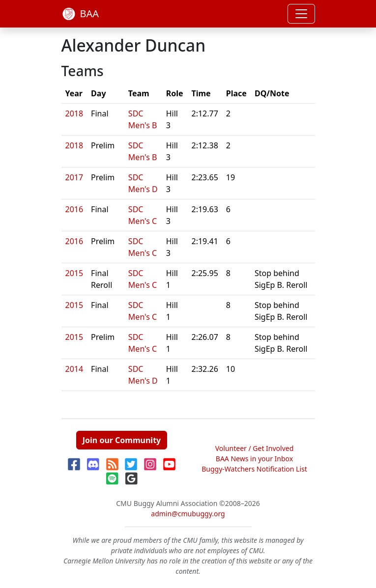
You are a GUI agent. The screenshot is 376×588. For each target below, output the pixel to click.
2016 (74, 209)
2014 (74, 369)
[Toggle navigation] (301, 14)
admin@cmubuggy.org (188, 514)
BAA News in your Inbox (254, 459)
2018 (74, 113)
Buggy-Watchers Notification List (254, 469)
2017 (74, 177)
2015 (74, 273)
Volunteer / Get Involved (255, 448)
